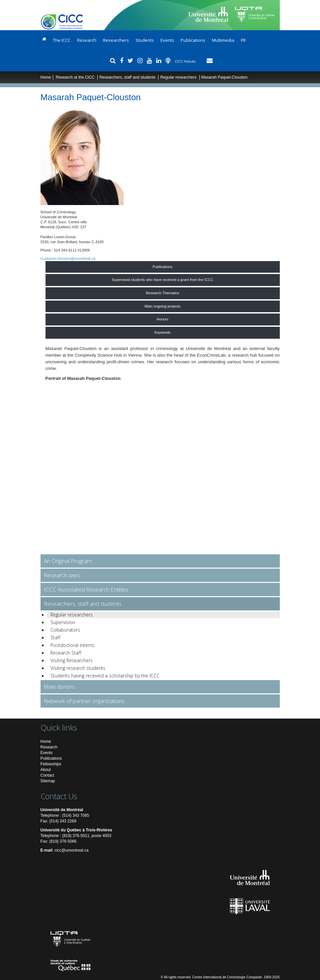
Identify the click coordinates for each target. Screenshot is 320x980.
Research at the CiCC (76, 77)
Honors (162, 319)
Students (145, 40)
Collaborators (65, 630)
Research (87, 40)
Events (167, 40)
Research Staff (66, 653)
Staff (55, 637)
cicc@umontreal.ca (71, 850)
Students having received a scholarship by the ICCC (105, 676)
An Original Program (68, 561)
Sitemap (48, 781)
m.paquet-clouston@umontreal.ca (68, 258)
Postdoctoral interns (72, 645)
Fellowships (51, 764)
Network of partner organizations (84, 701)
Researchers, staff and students (128, 77)
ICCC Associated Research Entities (86, 589)
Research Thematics (163, 293)
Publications (193, 40)
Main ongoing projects (162, 306)
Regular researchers (178, 77)
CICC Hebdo (186, 61)
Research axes (62, 575)
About (46, 770)
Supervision (63, 622)
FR (243, 40)
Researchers (116, 40)
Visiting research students (78, 668)
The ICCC (62, 40)
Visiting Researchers (72, 660)
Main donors (59, 687)
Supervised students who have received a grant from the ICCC (162, 280)
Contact (47, 775)
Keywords (162, 332)
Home (46, 77)
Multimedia (223, 40)
